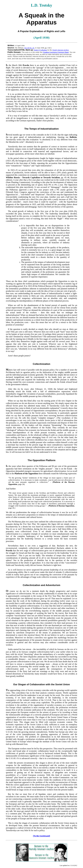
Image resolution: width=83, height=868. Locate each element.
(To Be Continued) (41, 836)
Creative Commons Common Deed (56, 52)
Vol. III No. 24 (29, 48)
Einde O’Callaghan (40, 50)
